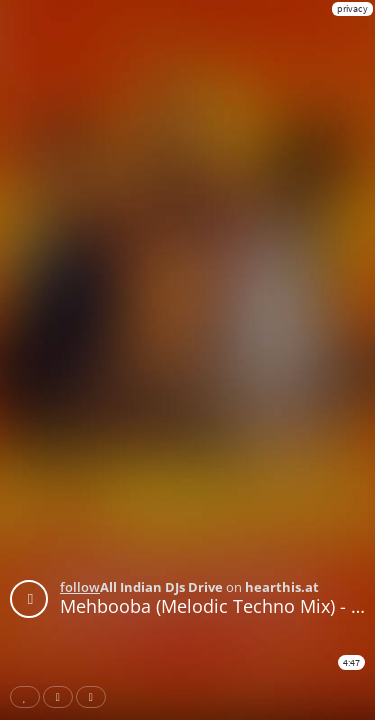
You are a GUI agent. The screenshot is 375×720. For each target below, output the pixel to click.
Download (95, 697)
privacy (352, 8)
